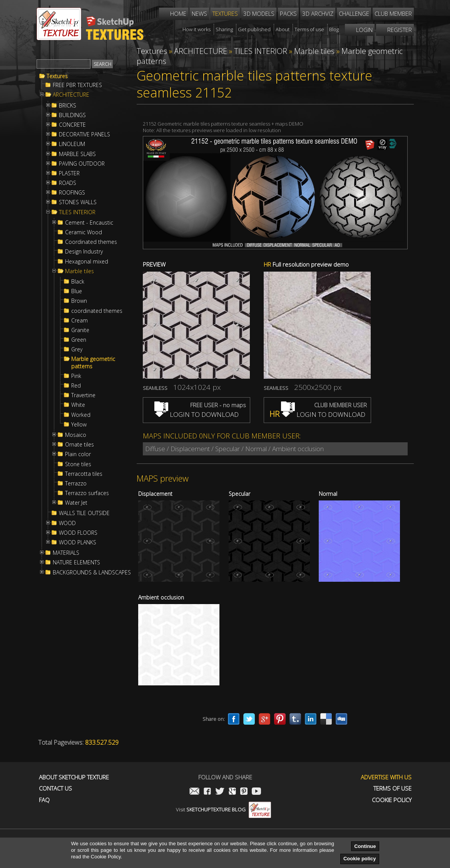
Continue (365, 846)
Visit (223, 809)
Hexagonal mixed (87, 262)
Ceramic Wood (84, 232)
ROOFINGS (72, 193)
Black (78, 282)
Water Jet (76, 503)
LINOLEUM (72, 144)
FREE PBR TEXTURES (77, 85)
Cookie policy (360, 859)
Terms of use (392, 788)
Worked (81, 415)
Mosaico (76, 435)
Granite (80, 330)
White (78, 405)
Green (79, 340)
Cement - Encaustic (89, 223)
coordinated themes (97, 311)
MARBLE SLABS (77, 154)
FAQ (44, 800)
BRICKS (68, 106)
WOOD (67, 523)
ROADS (68, 183)
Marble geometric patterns (93, 363)
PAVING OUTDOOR (82, 164)
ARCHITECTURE (71, 95)
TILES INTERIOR (77, 212)
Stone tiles (78, 464)
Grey (77, 349)
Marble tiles (79, 271)
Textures (57, 76)
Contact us (55, 788)
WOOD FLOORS (78, 533)
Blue (77, 291)
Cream (79, 321)
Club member (393, 13)
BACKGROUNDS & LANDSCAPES (92, 573)
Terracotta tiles (84, 474)
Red (76, 386)
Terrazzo (76, 484)
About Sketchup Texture (74, 777)
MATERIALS (66, 553)
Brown (79, 301)
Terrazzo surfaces (87, 493)
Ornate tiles (79, 445)
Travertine (83, 395)
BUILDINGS (72, 115)
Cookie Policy (392, 800)
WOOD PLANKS (78, 542)
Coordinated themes (91, 242)
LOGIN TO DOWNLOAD (197, 414)
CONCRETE (72, 125)
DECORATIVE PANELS (84, 134)
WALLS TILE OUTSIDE (84, 513)
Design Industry (84, 252)
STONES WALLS (78, 202)
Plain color (78, 454)
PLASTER (69, 173)
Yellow (79, 425)
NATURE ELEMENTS (76, 562)
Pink (76, 376)
